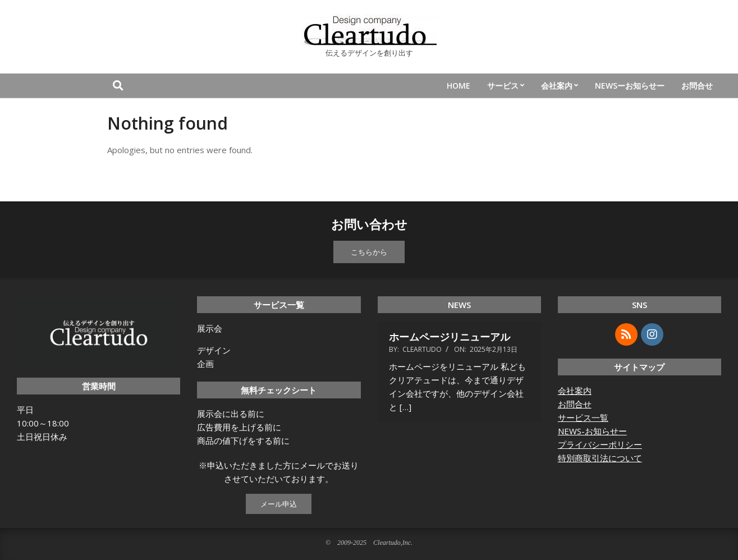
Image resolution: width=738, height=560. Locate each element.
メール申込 (279, 504)
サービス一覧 (583, 417)
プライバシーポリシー (600, 444)
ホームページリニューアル (450, 337)
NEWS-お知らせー (592, 431)
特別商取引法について (600, 458)
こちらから (369, 252)
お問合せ (575, 404)
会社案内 (575, 391)
